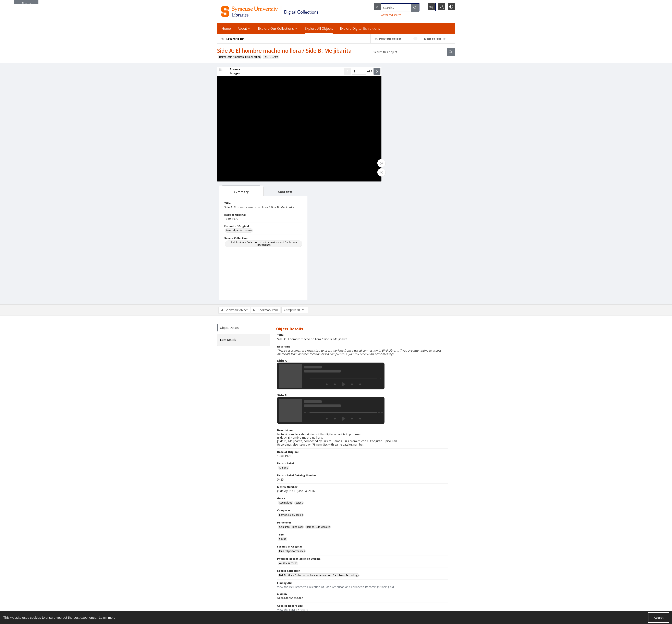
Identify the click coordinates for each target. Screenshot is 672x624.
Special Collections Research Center (238, 602)
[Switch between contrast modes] (451, 7)
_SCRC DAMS (271, 57)
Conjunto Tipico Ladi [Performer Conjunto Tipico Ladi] (291, 408)
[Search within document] (451, 52)
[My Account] (441, 7)
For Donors (386, 587)
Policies (384, 563)
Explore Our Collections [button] (278, 28)
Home (226, 28)
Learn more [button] (107, 618)
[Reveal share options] (431, 7)
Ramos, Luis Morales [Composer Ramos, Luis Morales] (291, 396)
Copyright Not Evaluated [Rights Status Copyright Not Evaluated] (293, 503)
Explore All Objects (319, 28)
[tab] (397, 72)
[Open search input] (420, 7)
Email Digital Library (229, 580)
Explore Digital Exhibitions (360, 28)
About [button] (244, 28)
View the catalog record (293, 491)
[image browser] (232, 72)
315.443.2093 (225, 568)
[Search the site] (391, 7)
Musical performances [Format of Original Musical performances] (398, 115)
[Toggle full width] (376, 164)
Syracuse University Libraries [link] (237, 559)
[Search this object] (409, 52)
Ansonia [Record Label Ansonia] (284, 349)
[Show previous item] (342, 72)
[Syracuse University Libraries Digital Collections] (282, 11)
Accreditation (388, 583)
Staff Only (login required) (395, 601)
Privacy (384, 568)
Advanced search (383, 14)
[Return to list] (235, 39)
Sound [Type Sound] (283, 420)
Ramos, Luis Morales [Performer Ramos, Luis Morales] (318, 408)
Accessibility (387, 573)
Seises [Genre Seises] (299, 384)
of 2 (364, 71)
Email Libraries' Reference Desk (235, 590)
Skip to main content (26, 3)
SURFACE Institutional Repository (236, 607)
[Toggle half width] (376, 173)
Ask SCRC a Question (229, 585)
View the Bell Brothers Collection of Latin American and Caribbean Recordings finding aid (335, 468)
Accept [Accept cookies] (659, 618)
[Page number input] (353, 72)
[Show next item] (371, 72)
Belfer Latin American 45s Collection (240, 57)
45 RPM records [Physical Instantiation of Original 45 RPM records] (288, 445)
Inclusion (385, 578)
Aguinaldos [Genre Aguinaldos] (286, 384)
